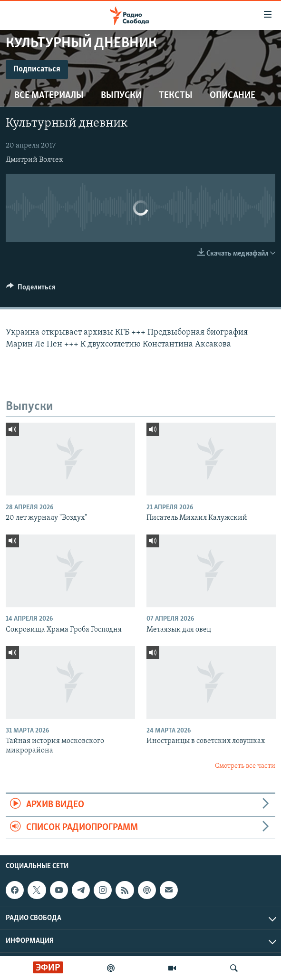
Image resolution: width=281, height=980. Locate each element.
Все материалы (49, 96)
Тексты (176, 96)
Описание (233, 96)
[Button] (31, 289)
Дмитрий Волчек (34, 160)
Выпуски (121, 96)
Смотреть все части (245, 766)
